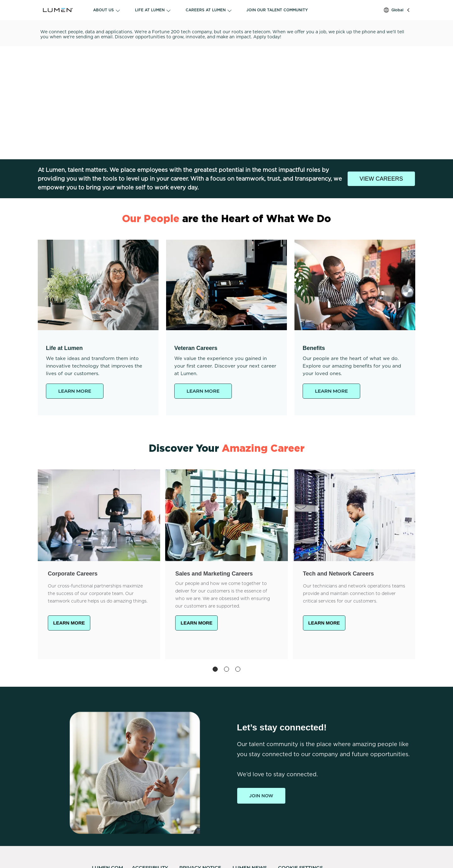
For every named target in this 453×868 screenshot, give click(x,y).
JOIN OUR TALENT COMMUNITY (277, 10)
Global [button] (397, 10)
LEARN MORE (75, 391)
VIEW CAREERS (381, 179)
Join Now (261, 796)
